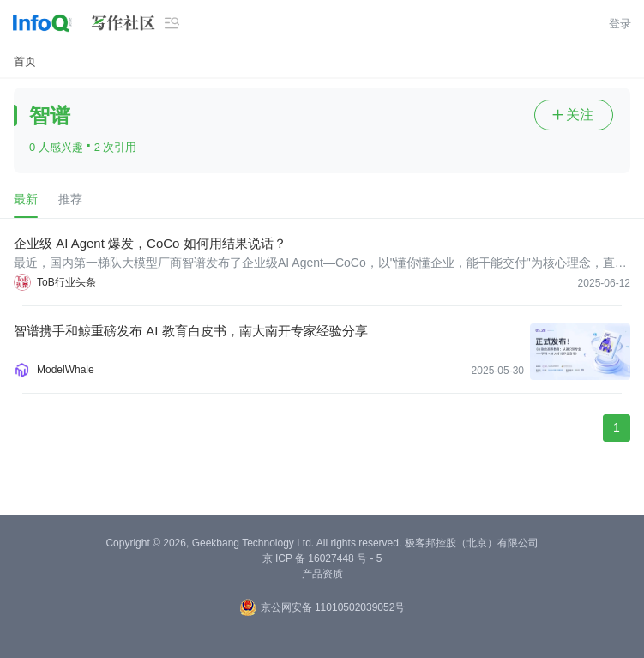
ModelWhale (66, 370)
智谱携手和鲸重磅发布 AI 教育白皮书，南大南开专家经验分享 (191, 331)
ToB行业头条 (66, 282)
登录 (620, 24)
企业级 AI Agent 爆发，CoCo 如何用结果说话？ (150, 243)
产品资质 (322, 574)
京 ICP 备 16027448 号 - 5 (322, 558)
